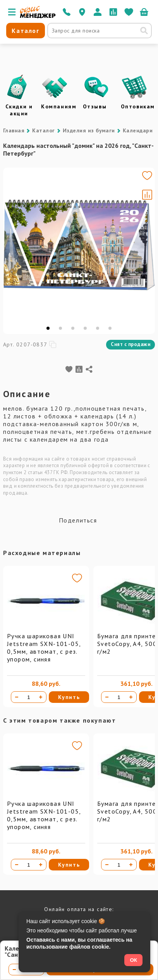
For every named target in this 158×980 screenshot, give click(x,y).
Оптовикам (138, 106)
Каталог (43, 130)
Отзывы (95, 106)
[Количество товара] (29, 697)
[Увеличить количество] (41, 697)
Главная (14, 130)
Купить (69, 697)
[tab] (48, 328)
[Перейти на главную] (38, 16)
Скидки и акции (19, 110)
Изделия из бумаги (89, 130)
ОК (133, 960)
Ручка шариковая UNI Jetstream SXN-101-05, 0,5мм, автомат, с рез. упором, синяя (44, 648)
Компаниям (59, 106)
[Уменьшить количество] (17, 697)
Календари (138, 130)
